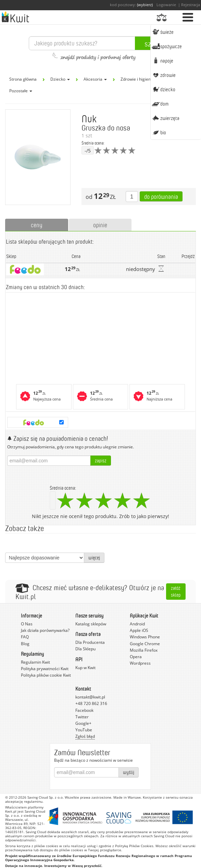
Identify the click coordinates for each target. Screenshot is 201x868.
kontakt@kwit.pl (90, 697)
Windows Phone (145, 637)
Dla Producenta (90, 642)
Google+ (83, 723)
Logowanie (166, 5)
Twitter (82, 717)
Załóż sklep (176, 591)
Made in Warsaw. (128, 797)
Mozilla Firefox (144, 650)
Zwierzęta (165, 118)
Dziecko (163, 89)
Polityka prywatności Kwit (45, 669)
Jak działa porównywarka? (45, 630)
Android (137, 624)
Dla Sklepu (85, 649)
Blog (25, 644)
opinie (100, 225)
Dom (160, 104)
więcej (94, 558)
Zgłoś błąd (85, 736)
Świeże (162, 32)
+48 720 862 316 (91, 703)
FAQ (25, 637)
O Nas (27, 624)
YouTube (84, 730)
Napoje (162, 60)
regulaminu (33, 801)
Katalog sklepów (91, 624)
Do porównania (161, 196)
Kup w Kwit (85, 668)
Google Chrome (145, 644)
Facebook (84, 710)
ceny (37, 225)
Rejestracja (191, 5)
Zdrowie (164, 75)
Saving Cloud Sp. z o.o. (46, 797)
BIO (159, 132)
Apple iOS (139, 630)
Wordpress (140, 663)
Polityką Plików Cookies (134, 846)
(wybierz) (145, 5)
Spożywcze (167, 46)
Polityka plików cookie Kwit (46, 675)
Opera (136, 657)
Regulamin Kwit (35, 662)
